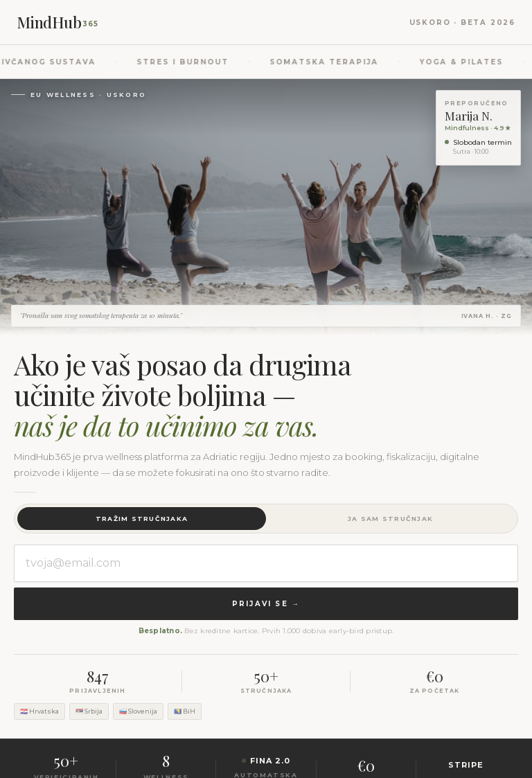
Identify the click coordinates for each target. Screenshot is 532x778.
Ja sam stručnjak (390, 519)
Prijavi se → (266, 604)
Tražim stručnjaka (142, 519)
